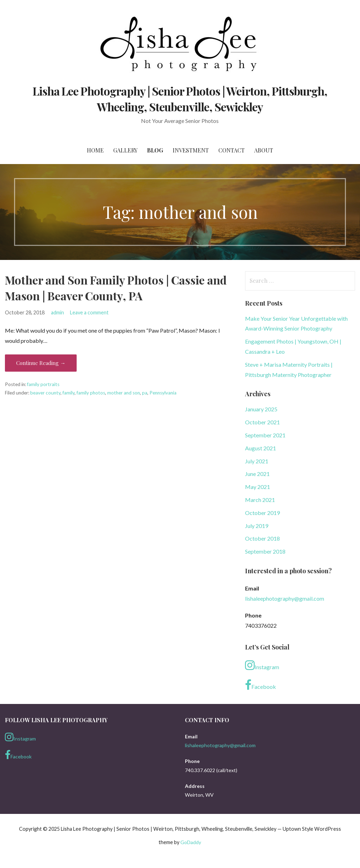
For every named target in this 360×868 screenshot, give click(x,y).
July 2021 (257, 461)
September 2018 (265, 551)
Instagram (262, 665)
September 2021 (265, 435)
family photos (91, 393)
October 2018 (262, 538)
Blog (155, 150)
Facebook (261, 685)
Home (95, 150)
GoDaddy (191, 842)
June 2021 (257, 474)
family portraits (43, 384)
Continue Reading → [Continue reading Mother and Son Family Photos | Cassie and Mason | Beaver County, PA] (41, 363)
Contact (232, 150)
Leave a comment (89, 312)
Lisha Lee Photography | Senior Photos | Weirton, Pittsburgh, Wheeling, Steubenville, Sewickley (180, 99)
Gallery (125, 150)
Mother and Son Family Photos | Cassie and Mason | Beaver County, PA (116, 288)
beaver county (45, 393)
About (264, 150)
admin (57, 312)
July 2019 (257, 526)
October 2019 (262, 513)
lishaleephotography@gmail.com (285, 598)
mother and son (124, 393)
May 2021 (258, 487)
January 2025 (261, 409)
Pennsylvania (163, 393)
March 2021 (260, 500)
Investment (191, 150)
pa (145, 393)
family (69, 393)
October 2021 (262, 422)
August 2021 (261, 448)
